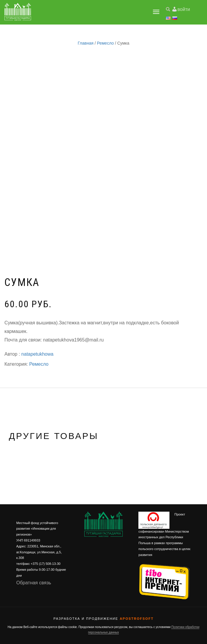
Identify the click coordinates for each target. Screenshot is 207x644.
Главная (86, 43)
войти (184, 9)
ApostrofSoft (137, 619)
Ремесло (105, 43)
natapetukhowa (37, 354)
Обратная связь (34, 583)
